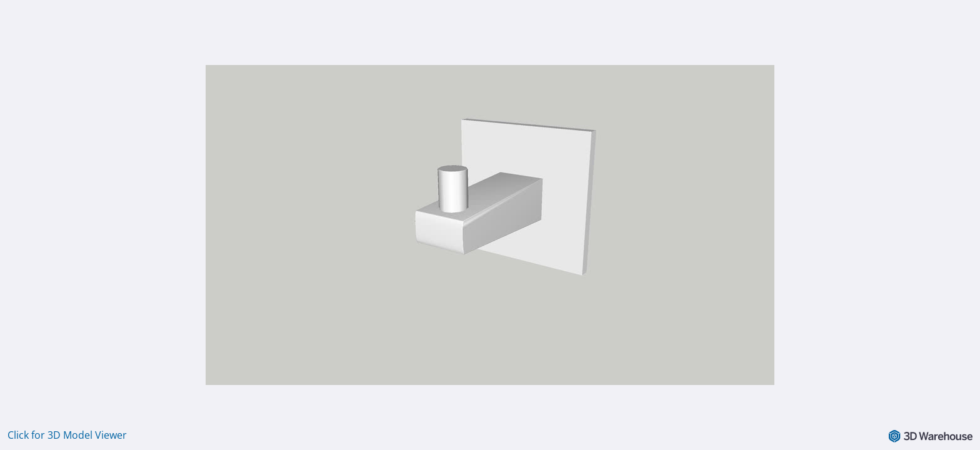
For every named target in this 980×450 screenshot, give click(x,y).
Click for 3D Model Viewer (67, 435)
